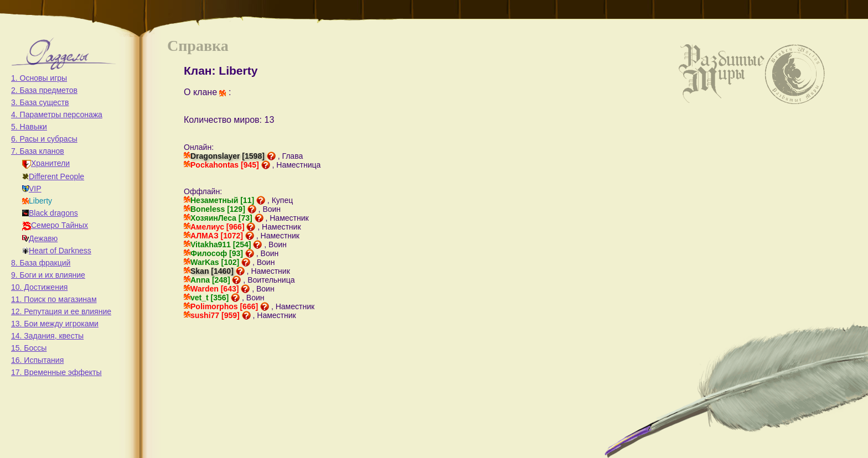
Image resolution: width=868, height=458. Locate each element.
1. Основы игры (39, 78)
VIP (32, 189)
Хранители (46, 163)
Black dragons (50, 213)
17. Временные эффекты (56, 372)
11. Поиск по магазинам (54, 299)
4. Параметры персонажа (57, 114)
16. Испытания (37, 360)
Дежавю (40, 238)
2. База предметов (44, 90)
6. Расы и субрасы (44, 139)
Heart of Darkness (57, 251)
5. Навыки (29, 127)
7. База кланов (38, 151)
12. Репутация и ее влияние (61, 311)
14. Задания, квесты (47, 336)
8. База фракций (41, 263)
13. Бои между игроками (55, 324)
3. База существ (40, 102)
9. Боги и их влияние (48, 275)
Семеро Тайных (55, 225)
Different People (53, 176)
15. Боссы (29, 348)
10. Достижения (39, 287)
